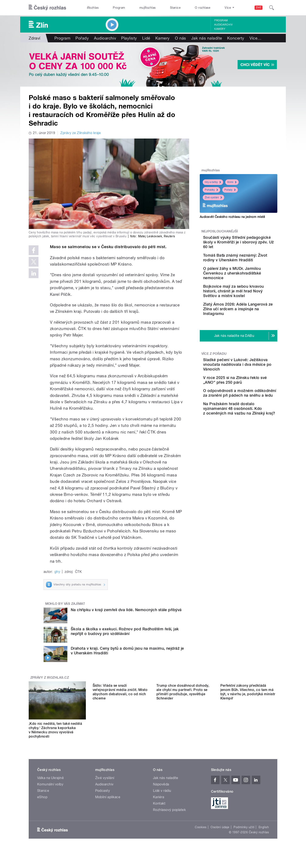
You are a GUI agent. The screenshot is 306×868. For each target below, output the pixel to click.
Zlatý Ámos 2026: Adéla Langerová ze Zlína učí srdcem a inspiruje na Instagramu (249, 331)
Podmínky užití (244, 827)
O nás (181, 38)
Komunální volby (50, 784)
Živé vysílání (213, 197)
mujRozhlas (148, 8)
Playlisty (129, 38)
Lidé (146, 38)
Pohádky (211, 190)
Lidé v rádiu (162, 791)
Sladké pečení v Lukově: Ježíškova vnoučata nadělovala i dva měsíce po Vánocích (252, 391)
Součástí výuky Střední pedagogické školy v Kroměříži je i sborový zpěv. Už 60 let (249, 244)
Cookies (201, 827)
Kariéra (159, 797)
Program (119, 8)
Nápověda (161, 784)
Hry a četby (213, 182)
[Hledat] (272, 8)
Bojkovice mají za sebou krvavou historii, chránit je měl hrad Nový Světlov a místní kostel (251, 309)
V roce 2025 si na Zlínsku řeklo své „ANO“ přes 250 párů (251, 412)
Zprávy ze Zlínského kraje (81, 133)
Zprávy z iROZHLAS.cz (50, 678)
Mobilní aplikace (108, 797)
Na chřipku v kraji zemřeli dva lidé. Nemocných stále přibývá (126, 610)
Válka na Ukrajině (50, 778)
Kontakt (159, 803)
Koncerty (236, 38)
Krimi (232, 182)
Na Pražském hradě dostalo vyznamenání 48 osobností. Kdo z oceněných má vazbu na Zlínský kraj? (251, 455)
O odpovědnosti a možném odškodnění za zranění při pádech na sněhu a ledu (252, 431)
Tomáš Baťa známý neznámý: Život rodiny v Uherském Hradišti (247, 265)
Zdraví (35, 38)
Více (256, 38)
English (264, 827)
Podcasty (103, 791)
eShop (42, 797)
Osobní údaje (220, 827)
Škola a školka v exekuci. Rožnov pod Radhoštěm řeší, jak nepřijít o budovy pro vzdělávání (125, 631)
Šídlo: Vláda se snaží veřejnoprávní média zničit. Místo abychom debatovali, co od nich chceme (120, 730)
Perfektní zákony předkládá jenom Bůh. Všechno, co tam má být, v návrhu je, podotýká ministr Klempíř (248, 730)
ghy (57, 572)
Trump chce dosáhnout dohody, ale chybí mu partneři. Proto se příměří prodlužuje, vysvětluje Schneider (183, 730)
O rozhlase (203, 8)
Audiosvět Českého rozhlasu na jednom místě (232, 217)
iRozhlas (93, 8)
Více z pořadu (214, 378)
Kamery (220, 29)
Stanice (175, 8)
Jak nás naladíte (207, 38)
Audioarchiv (223, 25)
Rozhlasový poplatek (169, 810)
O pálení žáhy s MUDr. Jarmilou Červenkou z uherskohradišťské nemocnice (247, 286)
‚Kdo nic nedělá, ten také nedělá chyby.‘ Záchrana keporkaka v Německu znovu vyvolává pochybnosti (55, 730)
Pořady (82, 38)
